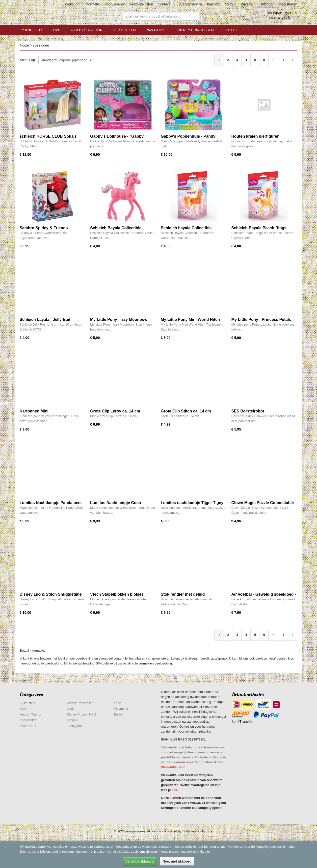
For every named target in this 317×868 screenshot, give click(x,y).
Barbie (119, 714)
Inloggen (268, 4)
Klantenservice (191, 4)
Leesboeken (124, 30)
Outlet (230, 30)
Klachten (214, 4)
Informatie (92, 4)
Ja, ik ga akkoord (140, 861)
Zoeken (204, 16)
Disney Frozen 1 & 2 (81, 714)
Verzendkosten (142, 4)
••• (274, 60)
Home (24, 45)
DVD (57, 30)
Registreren (288, 4)
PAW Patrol (157, 30)
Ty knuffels (32, 30)
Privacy (246, 4)
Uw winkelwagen (282, 13)
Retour (231, 4)
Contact (164, 4)
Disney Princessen (196, 30)
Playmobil (121, 709)
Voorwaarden (115, 4)
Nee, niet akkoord (177, 861)
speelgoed (41, 45)
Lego (118, 703)
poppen (72, 720)
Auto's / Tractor (86, 30)
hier (174, 790)
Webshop (72, 4)
